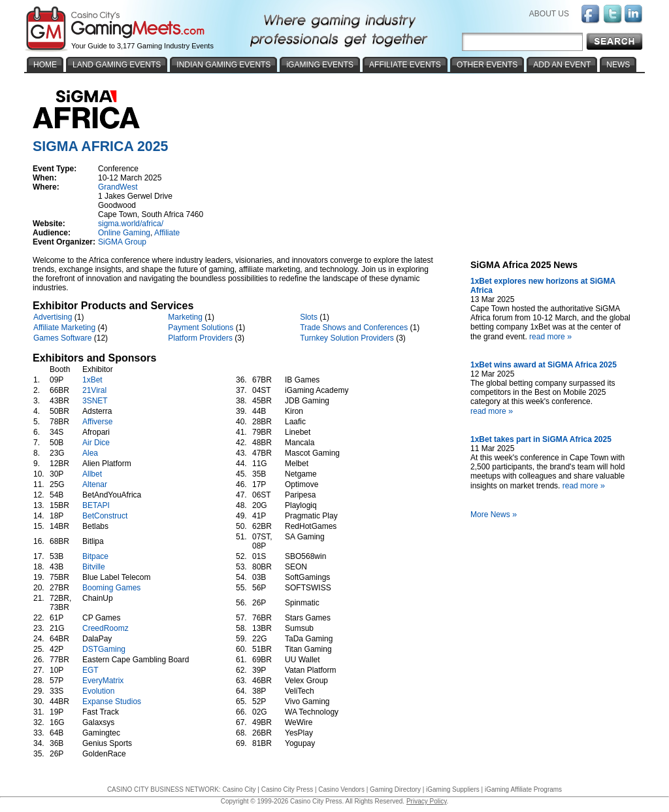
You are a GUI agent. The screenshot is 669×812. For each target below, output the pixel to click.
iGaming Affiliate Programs (523, 789)
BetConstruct (105, 516)
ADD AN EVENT (562, 65)
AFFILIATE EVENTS (405, 65)
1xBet (92, 380)
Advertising (53, 317)
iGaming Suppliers (453, 789)
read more (552, 337)
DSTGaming (104, 649)
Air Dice (96, 443)
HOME (45, 65)
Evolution (98, 691)
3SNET (95, 401)
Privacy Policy (427, 801)
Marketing (185, 317)
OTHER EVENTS (487, 65)
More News (495, 515)
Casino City (239, 789)
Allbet (92, 474)
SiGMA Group (122, 242)
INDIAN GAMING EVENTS (223, 65)
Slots (309, 317)
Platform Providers (200, 338)
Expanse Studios (112, 702)
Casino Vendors (341, 789)
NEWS (618, 65)
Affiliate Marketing (64, 328)
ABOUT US (549, 14)
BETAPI (96, 505)
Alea (90, 453)
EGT (90, 670)
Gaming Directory (395, 789)
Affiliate (167, 233)
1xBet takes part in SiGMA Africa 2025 (541, 439)
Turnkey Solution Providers (347, 338)
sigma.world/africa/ (131, 224)
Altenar (95, 484)
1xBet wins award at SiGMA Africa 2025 (544, 365)
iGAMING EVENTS (320, 65)
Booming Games (111, 588)
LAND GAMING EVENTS (117, 65)
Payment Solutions (201, 328)
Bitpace (95, 556)
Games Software (62, 338)
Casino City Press (287, 789)
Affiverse (97, 422)
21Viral (94, 390)
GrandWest (118, 187)
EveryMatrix (103, 681)
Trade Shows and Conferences (354, 328)
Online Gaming (124, 233)
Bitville (94, 567)
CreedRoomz (106, 628)
